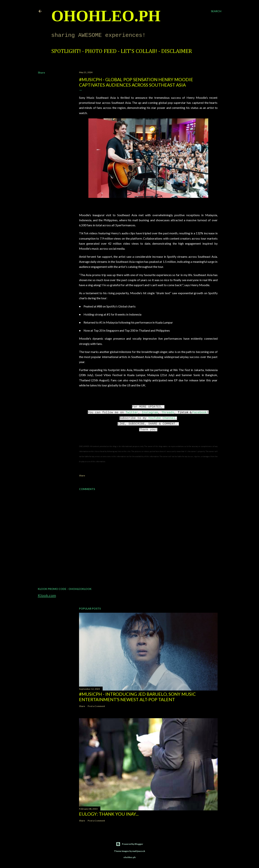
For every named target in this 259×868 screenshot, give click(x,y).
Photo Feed (101, 51)
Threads (168, 413)
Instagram (150, 413)
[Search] (216, 11)
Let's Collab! (139, 51)
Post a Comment (96, 706)
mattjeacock (139, 851)
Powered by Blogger (129, 844)
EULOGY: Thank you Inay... (109, 814)
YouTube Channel (162, 418)
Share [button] (41, 72)
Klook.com (47, 595)
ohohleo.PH (106, 16)
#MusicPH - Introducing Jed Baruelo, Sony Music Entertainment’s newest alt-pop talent (137, 697)
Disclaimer (177, 51)
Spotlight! (66, 51)
